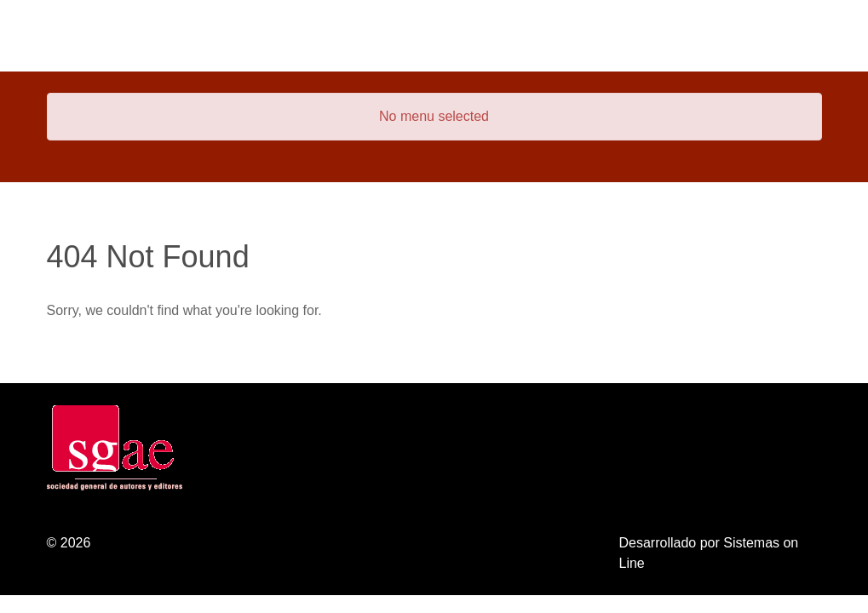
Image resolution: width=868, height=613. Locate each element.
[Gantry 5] (111, 36)
